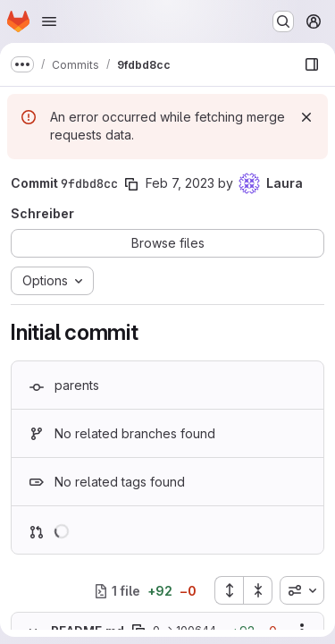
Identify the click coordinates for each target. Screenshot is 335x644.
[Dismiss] (306, 117)
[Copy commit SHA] (131, 184)
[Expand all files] (229, 590)
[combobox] (302, 590)
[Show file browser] (312, 64)
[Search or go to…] (283, 21)
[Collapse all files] (258, 590)
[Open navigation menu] (49, 21)
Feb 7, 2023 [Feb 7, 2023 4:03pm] (180, 183)
